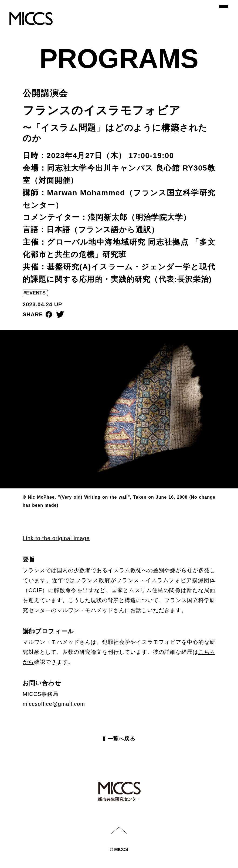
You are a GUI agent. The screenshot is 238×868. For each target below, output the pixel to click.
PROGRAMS (119, 58)
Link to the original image (56, 538)
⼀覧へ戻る (121, 739)
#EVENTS (35, 293)
